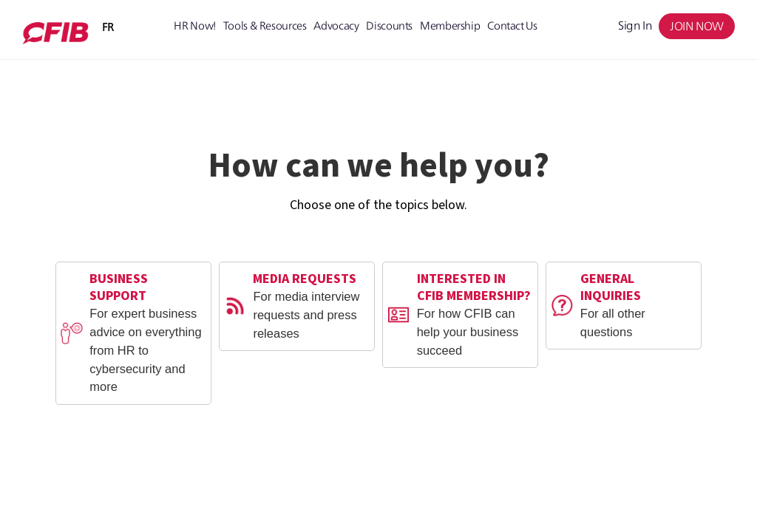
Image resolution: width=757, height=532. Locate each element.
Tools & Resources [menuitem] (265, 25)
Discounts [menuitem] (389, 25)
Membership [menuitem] (450, 25)
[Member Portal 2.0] (55, 33)
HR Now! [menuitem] (194, 25)
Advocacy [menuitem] (336, 25)
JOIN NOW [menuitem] (697, 26)
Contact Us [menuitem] (512, 25)
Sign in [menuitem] (635, 25)
